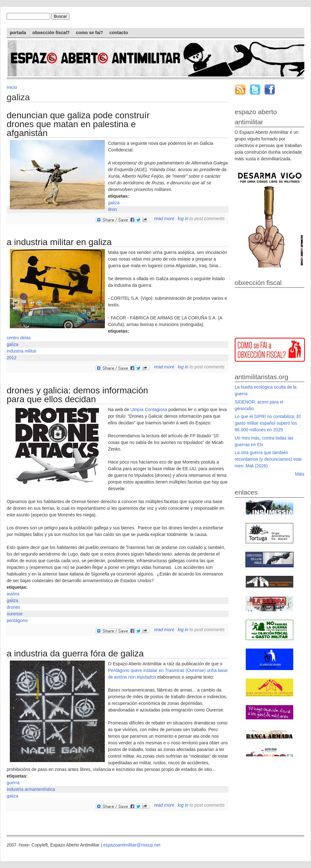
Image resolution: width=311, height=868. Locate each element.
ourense (15, 614)
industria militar (22, 351)
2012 (12, 358)
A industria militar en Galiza (59, 242)
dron (112, 209)
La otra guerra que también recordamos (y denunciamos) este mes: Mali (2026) (268, 459)
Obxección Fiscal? (51, 33)
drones (13, 607)
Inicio (12, 87)
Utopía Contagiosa (149, 409)
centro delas (19, 338)
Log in (183, 219)
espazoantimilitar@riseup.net (132, 845)
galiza (114, 203)
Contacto (118, 33)
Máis (300, 474)
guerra (13, 783)
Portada (18, 33)
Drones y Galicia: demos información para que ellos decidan (77, 395)
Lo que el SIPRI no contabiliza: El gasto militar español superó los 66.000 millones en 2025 (268, 423)
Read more (164, 219)
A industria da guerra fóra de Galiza (75, 653)
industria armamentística (31, 789)
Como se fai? (90, 33)
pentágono (17, 620)
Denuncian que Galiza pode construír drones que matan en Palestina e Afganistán (78, 124)
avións (13, 594)
